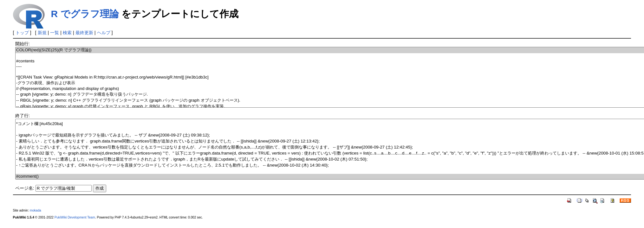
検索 (67, 33)
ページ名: (25, 188)
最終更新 (84, 33)
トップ (22, 33)
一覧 (55, 33)
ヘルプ (104, 33)
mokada (36, 210)
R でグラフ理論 (85, 14)
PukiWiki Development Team (75, 217)
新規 (42, 33)
